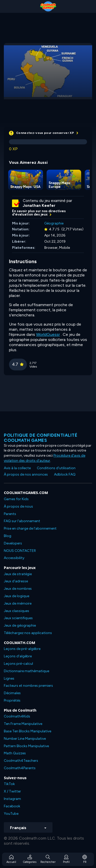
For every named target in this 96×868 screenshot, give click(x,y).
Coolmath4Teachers (21, 761)
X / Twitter (12, 791)
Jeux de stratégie (18, 574)
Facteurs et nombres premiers (28, 686)
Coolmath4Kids (17, 716)
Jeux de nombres (18, 589)
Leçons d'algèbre (18, 656)
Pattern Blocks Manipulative (26, 746)
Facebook (12, 806)
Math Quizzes (15, 753)
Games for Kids (16, 499)
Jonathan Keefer (39, 206)
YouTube (11, 814)
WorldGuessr (48, 334)
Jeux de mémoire (18, 603)
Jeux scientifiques (18, 618)
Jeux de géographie (20, 625)
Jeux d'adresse (16, 581)
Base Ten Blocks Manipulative (28, 731)
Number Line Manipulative (25, 739)
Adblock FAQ (65, 474)
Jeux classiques (17, 611)
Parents (10, 514)
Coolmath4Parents (20, 768)
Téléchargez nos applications (28, 633)
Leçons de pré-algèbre (22, 649)
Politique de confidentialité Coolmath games (41, 438)
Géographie (54, 223)
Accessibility (14, 558)
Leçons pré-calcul (18, 664)
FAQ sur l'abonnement (22, 521)
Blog (8, 536)
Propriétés (12, 700)
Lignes (9, 678)
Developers (13, 543)
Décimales (12, 693)
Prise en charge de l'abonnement (30, 528)
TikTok (9, 784)
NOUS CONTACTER (20, 551)
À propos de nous (18, 506)
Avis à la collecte (17, 468)
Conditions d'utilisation (56, 468)
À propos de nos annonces (26, 474)
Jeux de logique (17, 596)
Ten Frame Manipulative (23, 724)
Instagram (12, 799)
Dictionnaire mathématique (26, 671)
